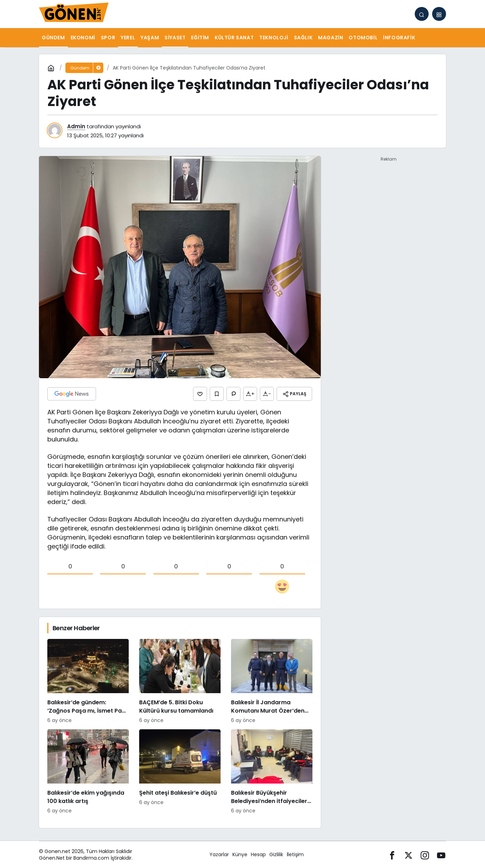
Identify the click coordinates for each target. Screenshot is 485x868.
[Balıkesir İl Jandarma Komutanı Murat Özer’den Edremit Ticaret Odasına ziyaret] (272, 681)
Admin (76, 126)
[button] (439, 14)
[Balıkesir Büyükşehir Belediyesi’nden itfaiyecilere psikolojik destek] (272, 772)
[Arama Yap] (422, 14)
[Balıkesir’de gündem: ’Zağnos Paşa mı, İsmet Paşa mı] (88, 681)
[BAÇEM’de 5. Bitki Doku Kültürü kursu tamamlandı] (180, 681)
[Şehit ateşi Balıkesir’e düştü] (180, 772)
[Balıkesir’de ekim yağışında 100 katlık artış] (88, 772)
